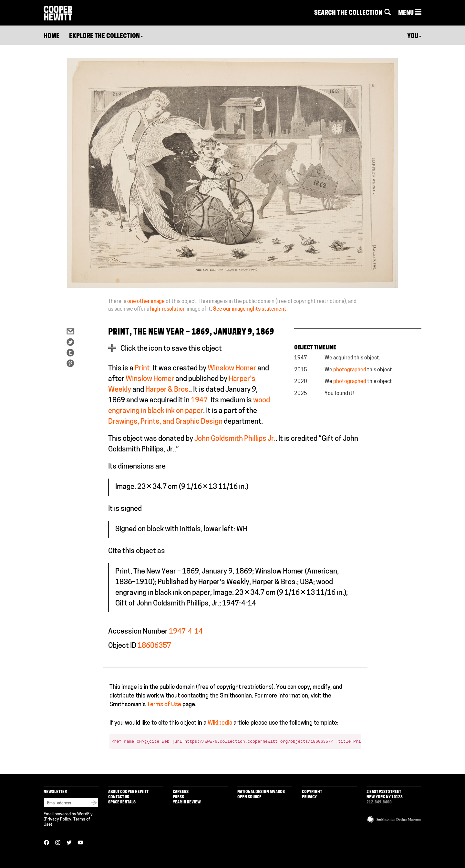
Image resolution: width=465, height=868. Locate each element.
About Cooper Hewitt (128, 792)
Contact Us (119, 797)
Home (52, 36)
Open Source (249, 797)
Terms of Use (164, 705)
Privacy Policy (58, 819)
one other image (146, 302)
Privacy (309, 797)
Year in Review (187, 802)
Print (142, 369)
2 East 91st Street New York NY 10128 (385, 795)
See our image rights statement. (250, 309)
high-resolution (168, 309)
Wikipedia (220, 723)
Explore (106, 36)
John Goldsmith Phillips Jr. (235, 439)
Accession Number (138, 632)
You (414, 36)
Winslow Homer (232, 369)
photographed (350, 370)
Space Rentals (122, 802)
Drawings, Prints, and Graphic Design (165, 422)
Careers (181, 792)
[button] (410, 13)
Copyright (312, 792)
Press (178, 797)
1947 (199, 401)
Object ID (122, 646)
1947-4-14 (186, 632)
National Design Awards (261, 792)
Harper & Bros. (168, 390)
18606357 (154, 646)
